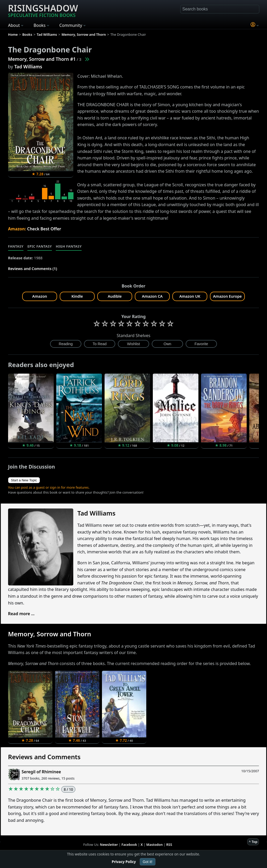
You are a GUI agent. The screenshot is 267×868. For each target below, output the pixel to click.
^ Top (253, 842)
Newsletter (109, 845)
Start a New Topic (24, 480)
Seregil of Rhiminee (41, 772)
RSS (169, 845)
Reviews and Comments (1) (33, 269)
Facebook (129, 845)
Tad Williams (28, 67)
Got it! (147, 862)
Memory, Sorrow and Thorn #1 (42, 59)
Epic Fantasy (40, 246)
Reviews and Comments (44, 757)
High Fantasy (69, 246)
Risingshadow (43, 10)
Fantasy (16, 246)
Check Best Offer (44, 229)
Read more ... (21, 614)
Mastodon (154, 845)
